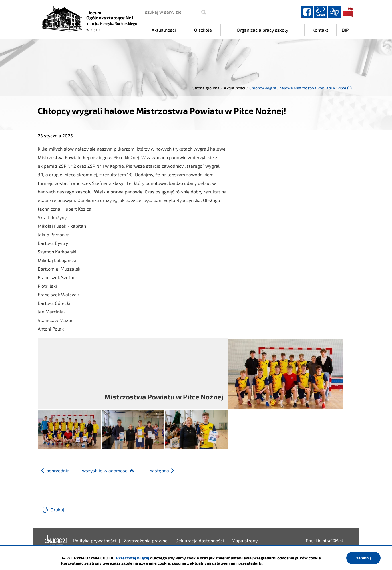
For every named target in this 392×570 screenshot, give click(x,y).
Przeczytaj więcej (133, 558)
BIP (348, 12)
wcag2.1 (321, 12)
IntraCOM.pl (332, 540)
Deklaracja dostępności (56, 541)
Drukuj (57, 510)
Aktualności (234, 88)
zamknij (364, 558)
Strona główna (206, 88)
